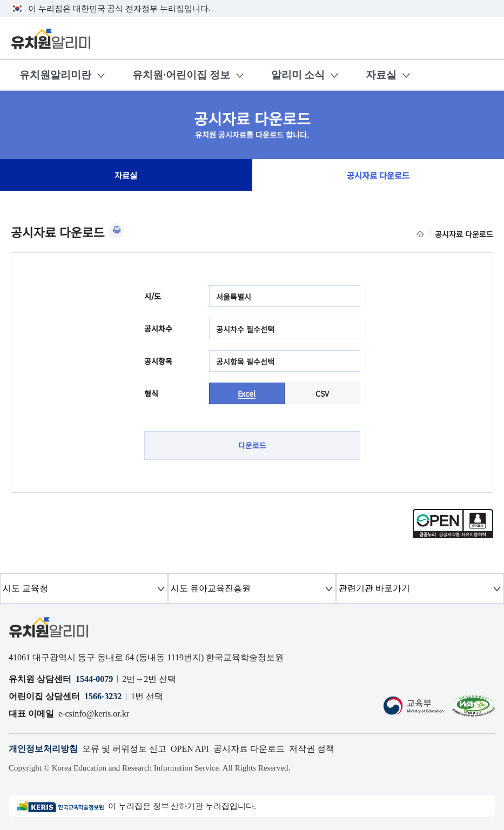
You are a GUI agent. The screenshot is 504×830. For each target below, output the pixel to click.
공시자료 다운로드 (378, 175)
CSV (322, 393)
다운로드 (252, 445)
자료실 (381, 75)
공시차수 (158, 329)
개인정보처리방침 (43, 749)
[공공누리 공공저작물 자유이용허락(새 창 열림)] (453, 535)
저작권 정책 (312, 749)
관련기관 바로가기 (374, 588)
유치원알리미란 (55, 75)
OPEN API (190, 749)
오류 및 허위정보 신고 (124, 749)
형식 (151, 393)
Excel (247, 393)
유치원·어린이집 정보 (181, 75)
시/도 (153, 296)
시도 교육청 (25, 588)
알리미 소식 (298, 75)
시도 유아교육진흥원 (211, 588)
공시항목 (158, 361)
